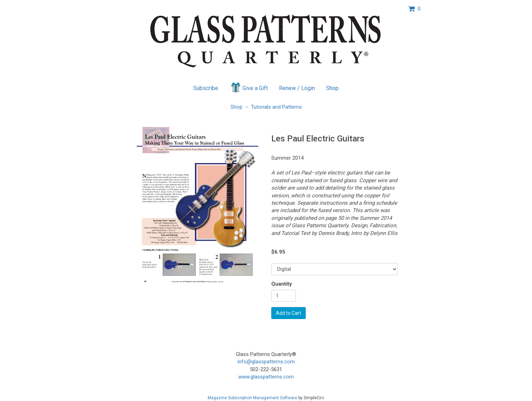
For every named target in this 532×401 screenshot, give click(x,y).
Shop (332, 88)
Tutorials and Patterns (276, 107)
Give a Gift (249, 87)
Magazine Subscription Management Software (252, 398)
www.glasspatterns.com (266, 377)
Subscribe (206, 88)
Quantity (282, 284)
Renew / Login (297, 88)
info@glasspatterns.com (266, 362)
